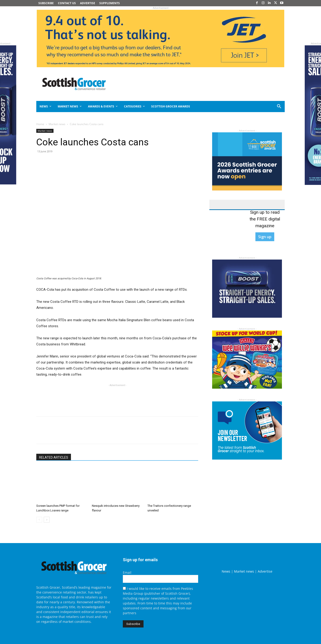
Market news (57, 124)
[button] (262, 107)
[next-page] (47, 520)
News (226, 571)
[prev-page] (39, 520)
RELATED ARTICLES (54, 457)
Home (40, 124)
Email (127, 572)
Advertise (265, 571)
